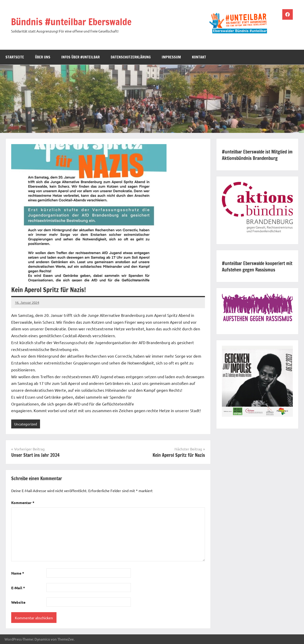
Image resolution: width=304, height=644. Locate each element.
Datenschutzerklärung (131, 57)
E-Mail (18, 588)
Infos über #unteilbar (81, 57)
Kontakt (199, 57)
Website (18, 602)
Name (18, 573)
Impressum (171, 57)
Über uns (43, 57)
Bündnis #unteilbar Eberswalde (71, 22)
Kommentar (23, 503)
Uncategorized (26, 424)
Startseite (15, 57)
